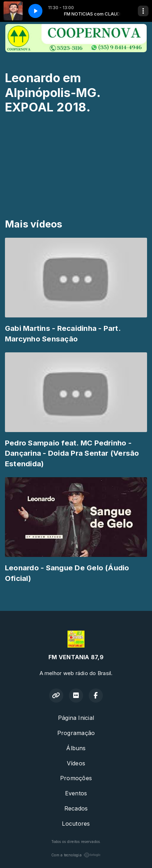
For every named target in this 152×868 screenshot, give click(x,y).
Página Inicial (76, 718)
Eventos (76, 793)
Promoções (76, 778)
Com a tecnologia (76, 855)
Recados (76, 808)
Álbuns (76, 748)
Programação (76, 733)
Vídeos (76, 763)
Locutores (76, 824)
